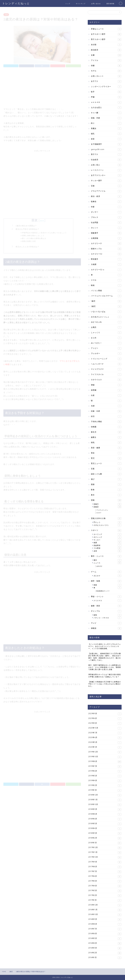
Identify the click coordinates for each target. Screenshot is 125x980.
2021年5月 (105, 723)
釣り (106, 123)
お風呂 (106, 327)
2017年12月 (105, 848)
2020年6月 (105, 738)
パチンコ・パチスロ (107, 618)
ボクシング (107, 537)
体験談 (106, 628)
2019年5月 (105, 776)
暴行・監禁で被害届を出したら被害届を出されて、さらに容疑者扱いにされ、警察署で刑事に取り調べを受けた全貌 (105, 667)
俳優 (106, 66)
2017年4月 (105, 886)
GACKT (99, 513)
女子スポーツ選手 (106, 34)
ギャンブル (106, 611)
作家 (106, 207)
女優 (106, 55)
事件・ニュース (106, 556)
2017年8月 (105, 867)
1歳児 (106, 301)
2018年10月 (105, 805)
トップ (68, 4)
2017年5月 (105, 881)
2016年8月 (105, 924)
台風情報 (106, 238)
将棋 (107, 585)
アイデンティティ (102, 510)
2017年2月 (105, 895)
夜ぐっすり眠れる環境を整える (34, 237)
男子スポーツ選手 (106, 39)
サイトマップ (81, 4)
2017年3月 (105, 891)
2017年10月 (105, 857)
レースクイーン (106, 170)
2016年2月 (105, 953)
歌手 (106, 92)
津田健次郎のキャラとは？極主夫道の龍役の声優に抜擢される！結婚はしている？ (105, 676)
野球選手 (106, 259)
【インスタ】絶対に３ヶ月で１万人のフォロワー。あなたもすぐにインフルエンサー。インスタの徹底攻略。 (105, 646)
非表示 (42, 220)
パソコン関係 (106, 291)
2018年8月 (105, 814)
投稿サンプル (106, 249)
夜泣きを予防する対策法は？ (27, 228)
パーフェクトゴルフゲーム (106, 296)
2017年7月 (105, 872)
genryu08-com (106, 149)
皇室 (106, 139)
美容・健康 (106, 448)
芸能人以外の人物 (106, 518)
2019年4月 (105, 781)
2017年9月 (105, 862)
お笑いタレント (106, 76)
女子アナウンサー (106, 175)
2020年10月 (105, 728)
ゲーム (106, 572)
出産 (106, 395)
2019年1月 (105, 790)
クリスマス (107, 601)
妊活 (106, 416)
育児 (106, 458)
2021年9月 (105, 714)
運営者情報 (110, 4)
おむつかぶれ (106, 322)
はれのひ (99, 566)
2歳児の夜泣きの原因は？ (26, 225)
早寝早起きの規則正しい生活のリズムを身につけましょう (44, 232)
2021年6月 (105, 718)
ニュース (107, 563)
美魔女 (106, 129)
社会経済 (106, 160)
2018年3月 (105, 833)
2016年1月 (105, 958)
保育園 (106, 390)
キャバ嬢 (106, 113)
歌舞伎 (106, 202)
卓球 (107, 551)
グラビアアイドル (106, 191)
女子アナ (106, 81)
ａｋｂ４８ (106, 102)
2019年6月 (105, 771)
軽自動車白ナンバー (103, 591)
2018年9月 (105, 809)
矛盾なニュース (106, 29)
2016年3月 (105, 948)
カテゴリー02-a (106, 270)
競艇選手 (106, 233)
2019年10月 (105, 757)
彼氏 (106, 134)
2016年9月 (105, 919)
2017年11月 (105, 852)
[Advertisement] (42, 87)
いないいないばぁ (106, 312)
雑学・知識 (106, 581)
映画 (106, 285)
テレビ (106, 623)
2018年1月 (105, 843)
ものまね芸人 (106, 108)
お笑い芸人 (106, 165)
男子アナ (106, 154)
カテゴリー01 (106, 244)
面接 (106, 484)
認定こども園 (106, 474)
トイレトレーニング (106, 359)
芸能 (106, 500)
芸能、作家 (106, 118)
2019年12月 (105, 752)
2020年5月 (105, 742)
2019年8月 (105, 762)
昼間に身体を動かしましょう (33, 235)
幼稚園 (106, 427)
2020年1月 (105, 747)
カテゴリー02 (106, 254)
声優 (106, 97)
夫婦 (106, 406)
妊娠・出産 (106, 411)
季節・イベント (106, 597)
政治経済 (106, 50)
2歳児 (6, 14)
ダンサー (106, 212)
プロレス (106, 217)
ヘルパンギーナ (106, 364)
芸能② (107, 507)
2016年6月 (105, 934)
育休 (106, 453)
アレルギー (106, 354)
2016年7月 (105, 929)
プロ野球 (107, 548)
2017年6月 (105, 876)
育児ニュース (106, 464)
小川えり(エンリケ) (107, 525)
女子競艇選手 (106, 144)
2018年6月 (105, 819)
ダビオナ (107, 576)
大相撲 (106, 264)
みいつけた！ (106, 343)
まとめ (106, 338)
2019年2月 (105, 785)
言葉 (106, 469)
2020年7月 (105, 733)
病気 (106, 443)
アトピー (106, 348)
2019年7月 (105, 766)
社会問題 (106, 223)
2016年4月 (105, 943)
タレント (106, 228)
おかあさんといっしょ (106, 317)
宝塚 (106, 186)
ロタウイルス (106, 380)
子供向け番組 (106, 422)
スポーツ (106, 530)
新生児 (106, 432)
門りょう (107, 522)
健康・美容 (106, 606)
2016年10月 (105, 915)
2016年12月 (105, 905)
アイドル (106, 60)
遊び (106, 479)
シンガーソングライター (106, 87)
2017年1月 (105, 900)
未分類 (106, 45)
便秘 (106, 385)
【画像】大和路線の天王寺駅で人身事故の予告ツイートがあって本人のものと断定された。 (105, 684)
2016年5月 (105, 938)
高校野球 (107, 545)
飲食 (106, 490)
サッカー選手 (106, 181)
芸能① (107, 504)
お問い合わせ (96, 4)
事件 (107, 560)
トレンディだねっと (16, 3)
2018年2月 (105, 838)
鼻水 (106, 495)
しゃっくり (106, 333)
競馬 (107, 615)
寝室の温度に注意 (29, 240)
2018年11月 (105, 800)
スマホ (106, 280)
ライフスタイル (106, 374)
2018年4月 (105, 828)
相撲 (107, 543)
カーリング (107, 534)
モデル (106, 71)
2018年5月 (105, 824)
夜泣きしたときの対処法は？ (27, 246)
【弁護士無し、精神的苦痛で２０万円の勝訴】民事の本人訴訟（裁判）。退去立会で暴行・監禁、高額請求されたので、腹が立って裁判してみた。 (105, 657)
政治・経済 (106, 196)
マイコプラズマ (106, 369)
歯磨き (106, 437)
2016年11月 (105, 910)
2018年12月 (105, 795)
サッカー (107, 540)
